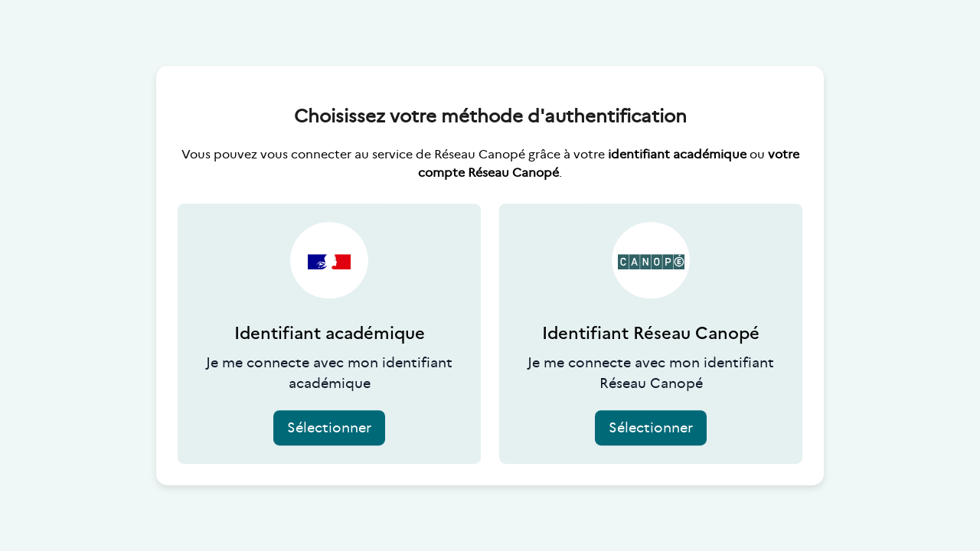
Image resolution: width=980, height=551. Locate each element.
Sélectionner (329, 428)
